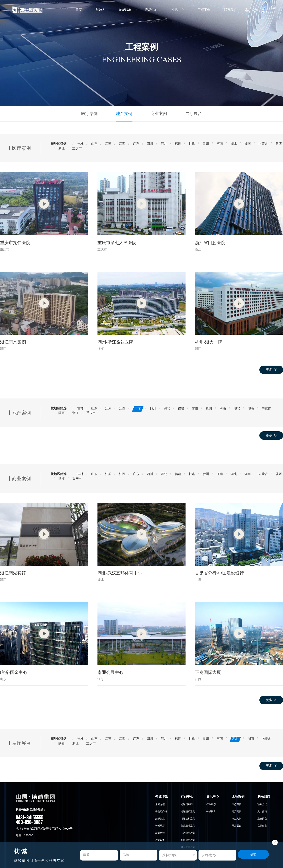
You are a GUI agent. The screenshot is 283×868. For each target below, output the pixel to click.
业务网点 (262, 818)
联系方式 (262, 803)
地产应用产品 (188, 832)
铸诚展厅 (160, 825)
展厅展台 (188, 113)
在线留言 (262, 825)
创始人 (100, 10)
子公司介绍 (161, 811)
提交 (253, 855)
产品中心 (151, 10)
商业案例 (157, 113)
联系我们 (230, 10)
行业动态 (211, 803)
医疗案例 (95, 113)
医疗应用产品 (188, 839)
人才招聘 (262, 811)
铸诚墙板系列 (188, 818)
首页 (79, 10)
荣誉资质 (160, 818)
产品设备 (160, 839)
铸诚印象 (125, 10)
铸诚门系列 (187, 803)
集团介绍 (160, 803)
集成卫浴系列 (188, 825)
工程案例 (204, 10)
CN (265, 10)
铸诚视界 (211, 811)
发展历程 (160, 832)
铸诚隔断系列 (188, 811)
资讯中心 (178, 10)
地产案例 (126, 113)
